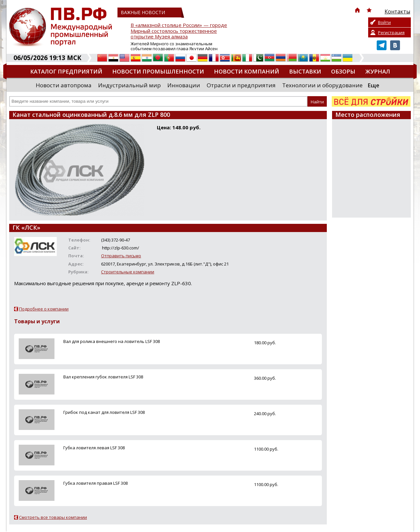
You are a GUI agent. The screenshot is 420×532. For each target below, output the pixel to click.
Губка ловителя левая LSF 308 (94, 448)
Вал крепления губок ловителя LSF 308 (103, 377)
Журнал (378, 71)
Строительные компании (128, 272)
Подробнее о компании (44, 309)
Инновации (184, 85)
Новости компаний (247, 71)
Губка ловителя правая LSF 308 (95, 483)
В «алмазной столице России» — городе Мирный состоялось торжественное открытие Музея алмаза (179, 31)
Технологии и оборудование (322, 85)
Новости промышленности (158, 71)
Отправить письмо (121, 256)
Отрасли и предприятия (241, 85)
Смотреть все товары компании (53, 517)
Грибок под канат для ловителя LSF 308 (104, 412)
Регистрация (391, 32)
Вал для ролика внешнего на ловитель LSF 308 (112, 341)
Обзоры (343, 71)
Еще (373, 85)
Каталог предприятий (66, 71)
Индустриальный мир (129, 85)
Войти (384, 22)
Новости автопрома (64, 85)
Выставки (305, 71)
